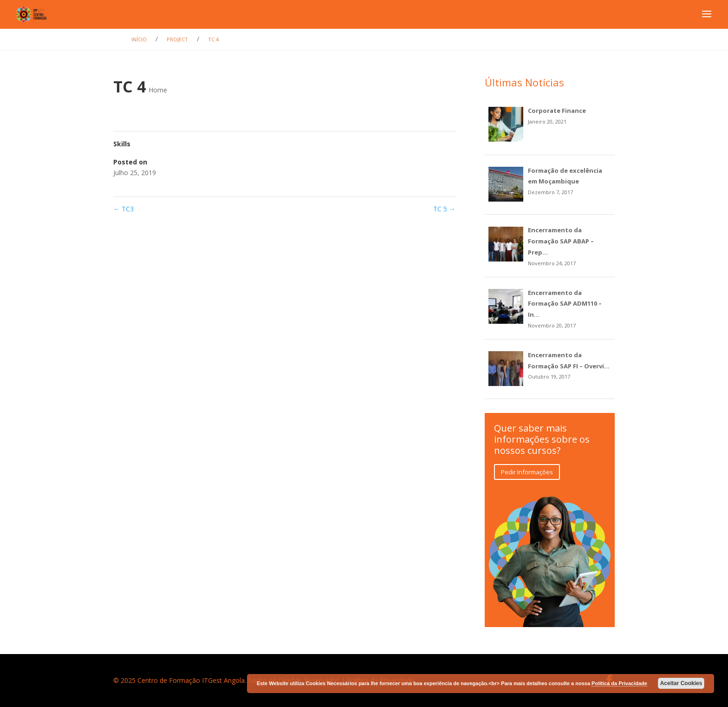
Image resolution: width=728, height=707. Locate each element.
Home (158, 90)
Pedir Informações (527, 472)
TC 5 (444, 209)
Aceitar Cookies (681, 683)
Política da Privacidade (619, 683)
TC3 (123, 209)
